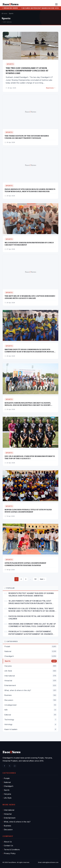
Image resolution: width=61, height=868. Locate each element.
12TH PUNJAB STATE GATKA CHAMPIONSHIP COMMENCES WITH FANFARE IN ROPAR (25, 564)
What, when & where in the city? (17, 822)
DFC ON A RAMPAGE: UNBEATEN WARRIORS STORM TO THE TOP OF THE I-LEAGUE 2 (30, 457)
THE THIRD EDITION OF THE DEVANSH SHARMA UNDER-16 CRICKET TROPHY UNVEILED (27, 137)
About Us (8, 842)
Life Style (8, 798)
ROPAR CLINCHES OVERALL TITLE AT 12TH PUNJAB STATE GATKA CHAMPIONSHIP (28, 511)
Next (42, 579)
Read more (51, 88)
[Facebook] (4, 766)
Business (7, 826)
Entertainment (10, 818)
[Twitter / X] (10, 766)
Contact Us (8, 846)
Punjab (7, 778)
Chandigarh (9, 786)
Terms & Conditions (12, 850)
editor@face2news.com (50, 862)
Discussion (8, 830)
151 (35, 579)
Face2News (12, 862)
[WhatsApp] (15, 766)
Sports (7, 790)
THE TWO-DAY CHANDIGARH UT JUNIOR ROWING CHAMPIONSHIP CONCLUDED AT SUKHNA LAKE (27, 71)
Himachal (8, 814)
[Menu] (56, 4)
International (9, 810)
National (7, 782)
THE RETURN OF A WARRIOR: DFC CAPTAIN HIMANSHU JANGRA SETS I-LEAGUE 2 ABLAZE (30, 297)
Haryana (7, 794)
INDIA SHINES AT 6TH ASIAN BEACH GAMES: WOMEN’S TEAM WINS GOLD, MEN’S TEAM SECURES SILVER (30, 190)
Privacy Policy (10, 853)
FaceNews (12, 752)
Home (4, 13)
